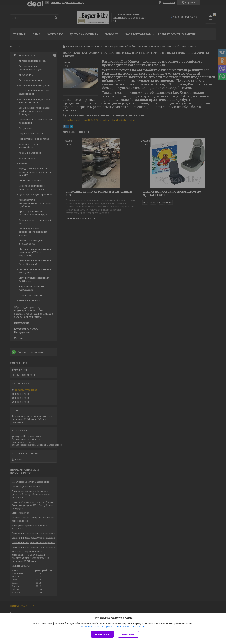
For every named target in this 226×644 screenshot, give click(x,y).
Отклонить (128, 634)
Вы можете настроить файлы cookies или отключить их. (112, 627)
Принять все (102, 634)
